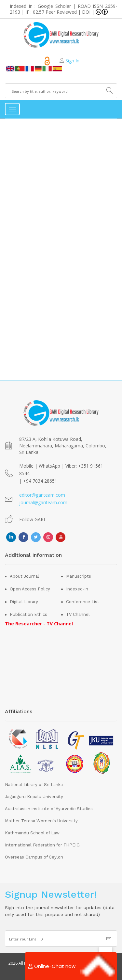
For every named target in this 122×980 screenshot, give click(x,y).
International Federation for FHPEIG (42, 845)
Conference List (83, 602)
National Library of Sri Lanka (34, 785)
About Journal (24, 576)
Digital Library (24, 602)
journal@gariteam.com (43, 502)
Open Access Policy (30, 589)
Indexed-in (77, 589)
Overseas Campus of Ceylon (34, 857)
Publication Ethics (28, 614)
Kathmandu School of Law (32, 833)
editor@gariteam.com (42, 495)
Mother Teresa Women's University (41, 821)
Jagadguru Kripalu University (34, 797)
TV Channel (78, 614)
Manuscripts (79, 576)
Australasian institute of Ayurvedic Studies (49, 809)
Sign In (72, 61)
